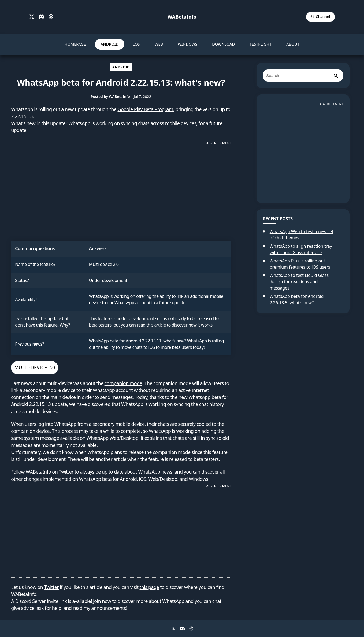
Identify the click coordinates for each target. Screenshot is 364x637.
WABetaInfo (182, 17)
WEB (159, 44)
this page (149, 587)
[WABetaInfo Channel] (320, 17)
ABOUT (293, 44)
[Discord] (41, 17)
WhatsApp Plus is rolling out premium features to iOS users (300, 264)
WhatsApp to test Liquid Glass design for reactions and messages (299, 282)
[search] (336, 76)
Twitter (66, 472)
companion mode (123, 383)
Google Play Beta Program (146, 109)
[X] (32, 17)
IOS (136, 44)
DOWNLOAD (223, 44)
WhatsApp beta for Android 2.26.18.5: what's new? (297, 299)
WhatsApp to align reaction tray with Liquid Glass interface (301, 249)
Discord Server (30, 601)
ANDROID (109, 44)
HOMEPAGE (75, 44)
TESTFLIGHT (261, 44)
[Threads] (51, 17)
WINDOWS (187, 44)
